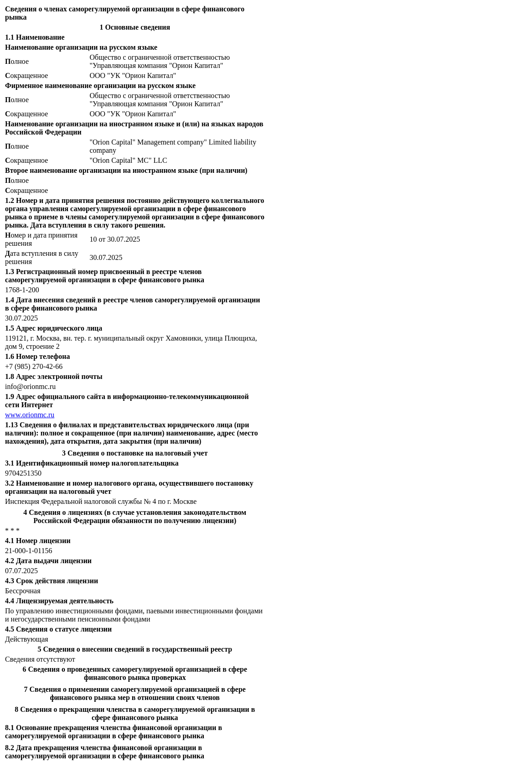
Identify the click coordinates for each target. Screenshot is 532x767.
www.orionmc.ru (30, 415)
